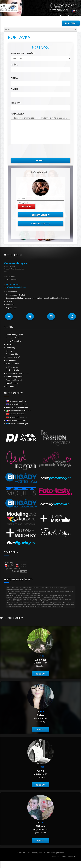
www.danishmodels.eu (16, 414)
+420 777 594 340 (12, 284)
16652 (42, 767)
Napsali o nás (11, 308)
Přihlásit (54, 23)
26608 (42, 711)
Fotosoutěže (11, 386)
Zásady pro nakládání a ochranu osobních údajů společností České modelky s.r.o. (37, 298)
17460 (42, 656)
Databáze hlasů (12, 383)
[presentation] (30, 151)
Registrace (71, 23)
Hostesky (10, 344)
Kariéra (9, 301)
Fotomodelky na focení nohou (18, 373)
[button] (9, 317)
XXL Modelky (11, 360)
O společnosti (11, 292)
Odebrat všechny (40, 215)
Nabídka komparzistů (14, 377)
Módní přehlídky (12, 354)
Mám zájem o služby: (23, 53)
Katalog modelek (41, 224)
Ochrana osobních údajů (16, 295)
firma (14, 78)
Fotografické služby (14, 341)
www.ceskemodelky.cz (16, 401)
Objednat (40, 674)
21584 (42, 822)
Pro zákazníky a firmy (14, 335)
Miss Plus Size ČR (13, 364)
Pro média (10, 305)
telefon (16, 103)
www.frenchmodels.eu (16, 420)
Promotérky (11, 348)
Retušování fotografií (14, 380)
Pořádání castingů (13, 357)
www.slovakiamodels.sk (17, 404)
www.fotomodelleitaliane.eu (18, 411)
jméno (14, 65)
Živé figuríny (11, 351)
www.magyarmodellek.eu (17, 407)
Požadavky (17, 114)
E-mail (14, 89)
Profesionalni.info (70, 856)
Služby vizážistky (13, 370)
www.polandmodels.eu (16, 417)
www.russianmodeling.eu (17, 424)
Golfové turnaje (12, 367)
